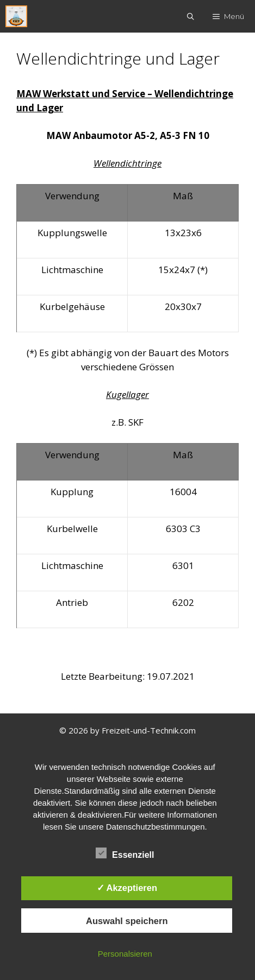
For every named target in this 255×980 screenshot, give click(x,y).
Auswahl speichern (127, 921)
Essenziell (125, 853)
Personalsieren (125, 954)
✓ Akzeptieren (127, 888)
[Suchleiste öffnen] (191, 16)
